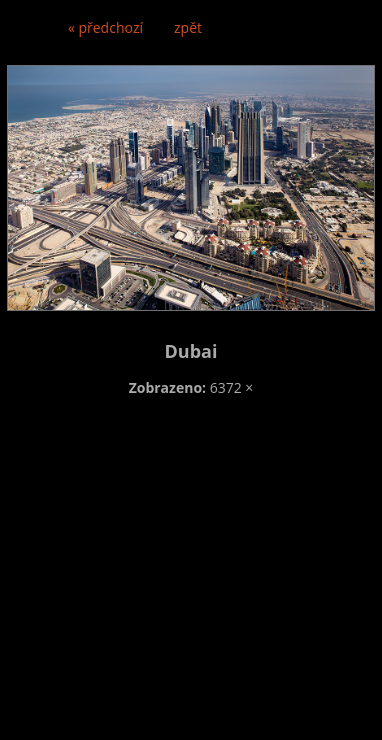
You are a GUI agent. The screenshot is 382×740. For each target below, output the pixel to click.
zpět (188, 27)
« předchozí (105, 27)
